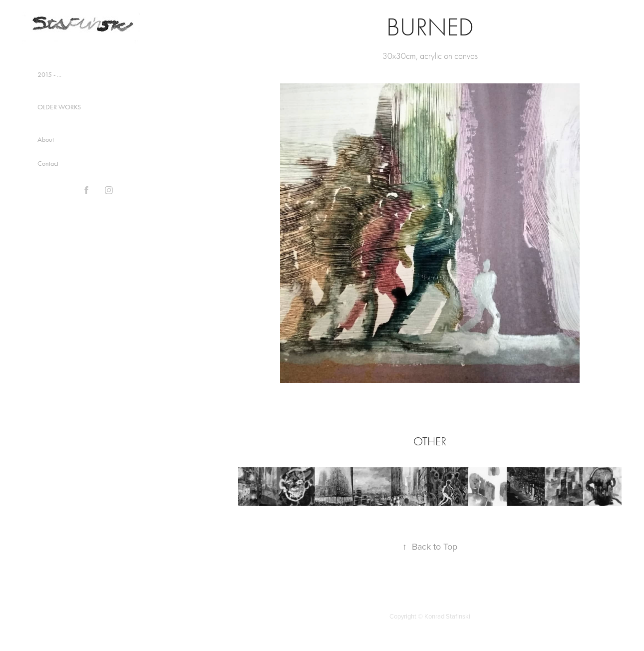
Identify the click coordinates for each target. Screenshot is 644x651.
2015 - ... (49, 75)
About (46, 140)
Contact (48, 163)
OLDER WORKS (59, 107)
